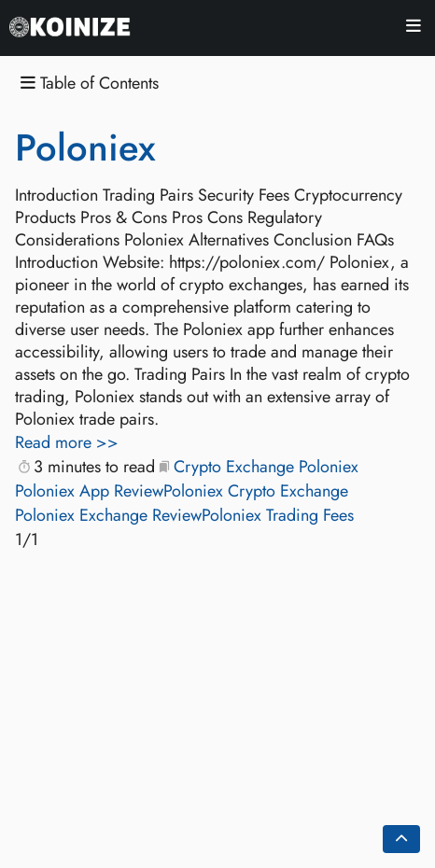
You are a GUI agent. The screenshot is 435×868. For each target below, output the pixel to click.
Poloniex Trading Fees (278, 515)
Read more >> (67, 442)
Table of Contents (90, 84)
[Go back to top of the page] (401, 839)
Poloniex (85, 147)
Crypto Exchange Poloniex (266, 467)
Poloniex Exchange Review (108, 515)
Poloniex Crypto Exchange (256, 491)
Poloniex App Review (89, 491)
